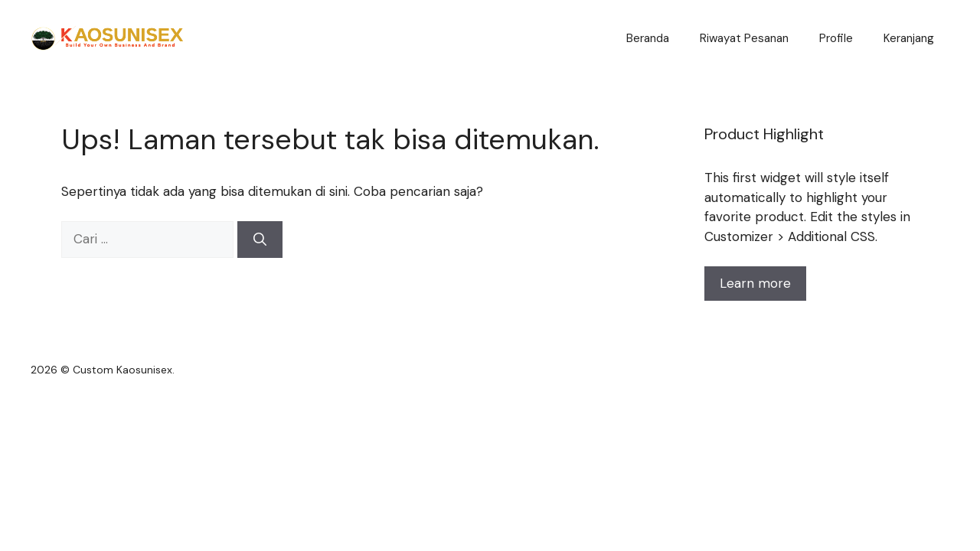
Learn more (755, 283)
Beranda (648, 38)
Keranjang (909, 38)
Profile (836, 38)
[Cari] (260, 240)
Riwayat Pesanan (744, 38)
